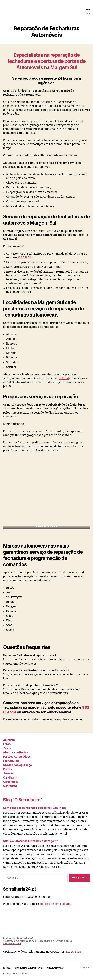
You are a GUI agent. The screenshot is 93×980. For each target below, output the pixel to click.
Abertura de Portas (15, 752)
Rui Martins (74, 952)
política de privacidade (55, 904)
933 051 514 (25, 258)
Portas (7, 769)
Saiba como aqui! (12, 943)
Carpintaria (11, 782)
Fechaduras (11, 761)
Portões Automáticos (17, 757)
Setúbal (64, 378)
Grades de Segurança (17, 765)
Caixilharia (10, 778)
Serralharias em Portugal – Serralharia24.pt (39, 968)
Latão (7, 744)
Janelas (8, 773)
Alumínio (9, 740)
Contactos (10, 786)
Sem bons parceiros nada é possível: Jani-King (34, 808)
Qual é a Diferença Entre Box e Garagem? (30, 841)
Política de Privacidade (16, 973)
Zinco (7, 748)
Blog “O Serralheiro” (23, 800)
